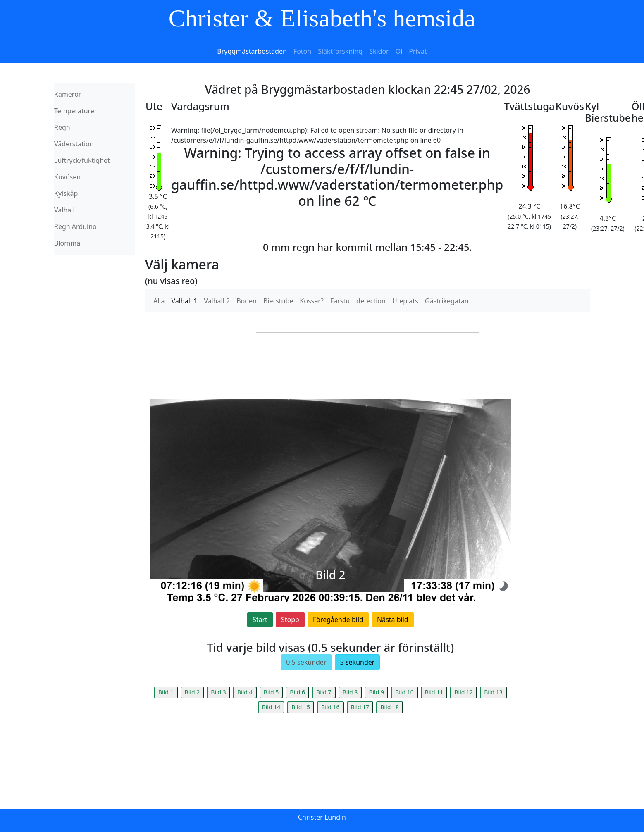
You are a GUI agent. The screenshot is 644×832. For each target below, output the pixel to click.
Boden (247, 301)
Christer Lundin (322, 817)
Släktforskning (340, 51)
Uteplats (405, 301)
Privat (418, 51)
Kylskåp (66, 193)
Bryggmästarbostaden (252, 51)
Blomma (67, 243)
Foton (302, 51)
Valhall (64, 210)
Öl (399, 51)
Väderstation (74, 144)
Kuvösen (67, 177)
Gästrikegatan (447, 301)
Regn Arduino (75, 226)
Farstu (340, 301)
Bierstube (278, 301)
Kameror (68, 94)
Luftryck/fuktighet (82, 160)
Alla (159, 301)
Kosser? (312, 301)
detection (371, 301)
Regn (62, 127)
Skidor (379, 51)
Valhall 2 (217, 301)
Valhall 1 (184, 301)
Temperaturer (75, 111)
